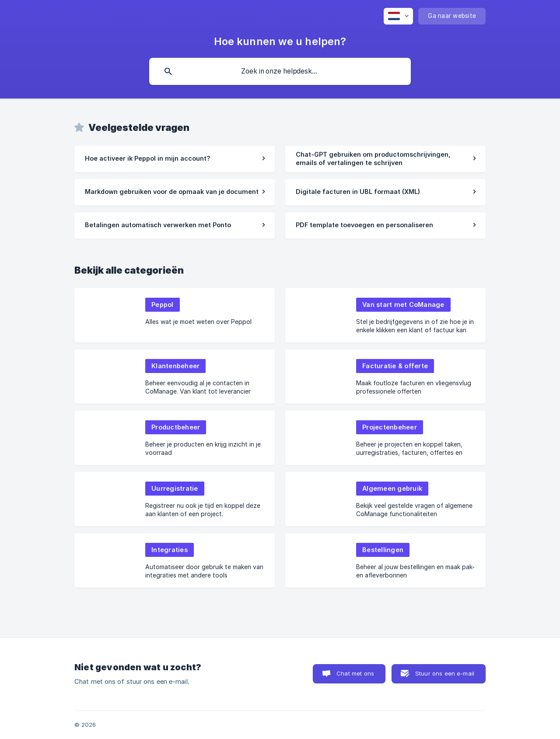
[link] (175, 159)
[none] (398, 16)
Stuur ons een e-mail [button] (445, 673)
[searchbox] (280, 71)
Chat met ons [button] (355, 673)
